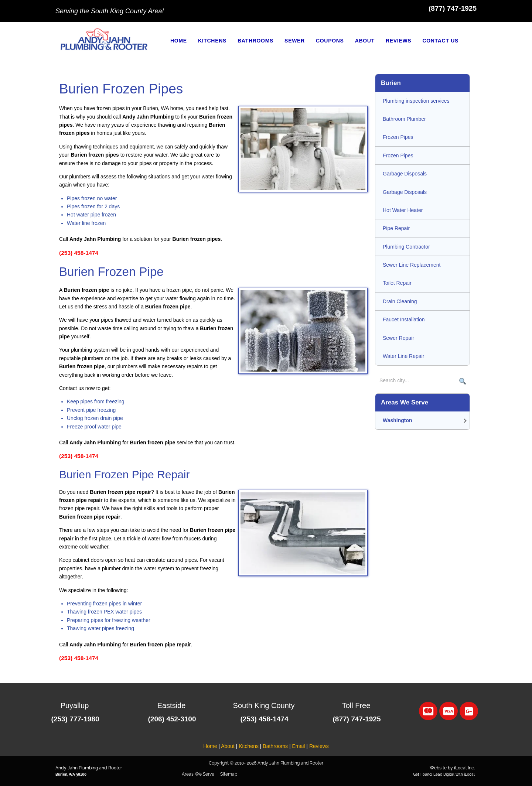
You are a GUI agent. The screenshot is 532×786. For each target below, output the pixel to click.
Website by (452, 768)
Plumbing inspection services (416, 101)
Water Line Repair (403, 356)
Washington (398, 420)
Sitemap (229, 774)
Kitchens (249, 746)
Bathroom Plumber (404, 119)
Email (298, 746)
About (228, 746)
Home (210, 746)
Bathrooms (275, 746)
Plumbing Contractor (406, 247)
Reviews (319, 746)
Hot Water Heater (403, 210)
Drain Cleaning (400, 301)
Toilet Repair (397, 283)
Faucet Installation (404, 319)
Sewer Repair (398, 338)
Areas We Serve (198, 774)
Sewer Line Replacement (412, 265)
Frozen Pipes (398, 137)
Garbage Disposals (405, 174)
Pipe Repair (396, 228)
